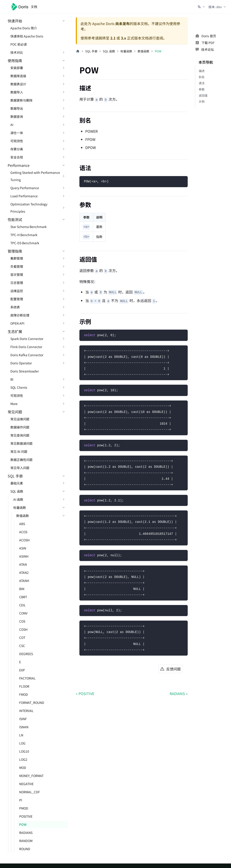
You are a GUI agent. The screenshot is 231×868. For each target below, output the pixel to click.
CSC (22, 646)
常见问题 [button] (15, 412)
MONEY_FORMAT (31, 776)
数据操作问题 (20, 427)
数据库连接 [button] (18, 76)
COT (22, 638)
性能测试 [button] (15, 219)
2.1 (113, 38)
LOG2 (23, 759)
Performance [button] (19, 165)
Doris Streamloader (25, 371)
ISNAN (24, 727)
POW (23, 824)
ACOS (23, 532)
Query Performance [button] (25, 188)
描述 (202, 71)
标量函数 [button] (20, 507)
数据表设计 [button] (18, 84)
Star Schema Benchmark (29, 227)
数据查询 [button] (17, 116)
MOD (23, 768)
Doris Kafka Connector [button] (27, 355)
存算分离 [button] (17, 149)
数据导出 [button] (17, 108)
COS (22, 621)
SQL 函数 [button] (17, 491)
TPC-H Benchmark (24, 235)
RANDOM (26, 841)
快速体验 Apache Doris (27, 36)
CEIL (22, 605)
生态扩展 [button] (15, 331)
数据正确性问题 (21, 460)
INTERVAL (26, 711)
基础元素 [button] (17, 483)
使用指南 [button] (15, 61)
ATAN (23, 564)
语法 (202, 83)
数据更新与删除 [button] (21, 100)
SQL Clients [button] (19, 387)
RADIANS (26, 833)
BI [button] (12, 379)
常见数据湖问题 (21, 443)
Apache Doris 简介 (24, 28)
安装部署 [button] (17, 68)
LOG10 (24, 751)
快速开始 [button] (15, 21)
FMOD (24, 694)
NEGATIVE (26, 784)
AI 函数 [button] (18, 499)
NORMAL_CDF (30, 792)
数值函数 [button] (23, 516)
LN (21, 735)
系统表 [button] (15, 307)
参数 (202, 89)
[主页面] (78, 51)
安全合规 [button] (17, 157)
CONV (23, 613)
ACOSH (24, 540)
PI (21, 800)
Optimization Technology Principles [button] (29, 208)
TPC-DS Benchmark (25, 243)
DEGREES (26, 654)
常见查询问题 (20, 435)
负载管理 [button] (17, 266)
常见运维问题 (20, 419)
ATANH (24, 581)
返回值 (203, 95)
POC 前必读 (19, 44)
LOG (22, 743)
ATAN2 (24, 572)
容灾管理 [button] (17, 275)
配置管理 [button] (17, 299)
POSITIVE (26, 816)
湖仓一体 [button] (17, 133)
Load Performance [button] (24, 196)
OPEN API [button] (17, 323)
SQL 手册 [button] (15, 476)
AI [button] (12, 125)
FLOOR (24, 686)
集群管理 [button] (17, 258)
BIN (22, 589)
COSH (23, 629)
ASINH (24, 556)
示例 (202, 101)
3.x (124, 38)
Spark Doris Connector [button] (27, 339)
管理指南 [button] (15, 251)
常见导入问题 (20, 468)
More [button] (14, 404)
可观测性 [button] (17, 141)
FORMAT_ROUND (32, 703)
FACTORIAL (27, 678)
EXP (22, 670)
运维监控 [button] (17, 291)
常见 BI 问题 (19, 451)
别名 (202, 77)
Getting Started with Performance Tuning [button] (35, 176)
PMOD (24, 808)
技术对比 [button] (17, 52)
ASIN (23, 548)
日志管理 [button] (17, 283)
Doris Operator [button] (21, 363)
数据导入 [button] (17, 92)
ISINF (23, 719)
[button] (202, 7)
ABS (22, 524)
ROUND (25, 849)
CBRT (23, 597)
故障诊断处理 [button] (20, 315)
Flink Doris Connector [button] (26, 347)
